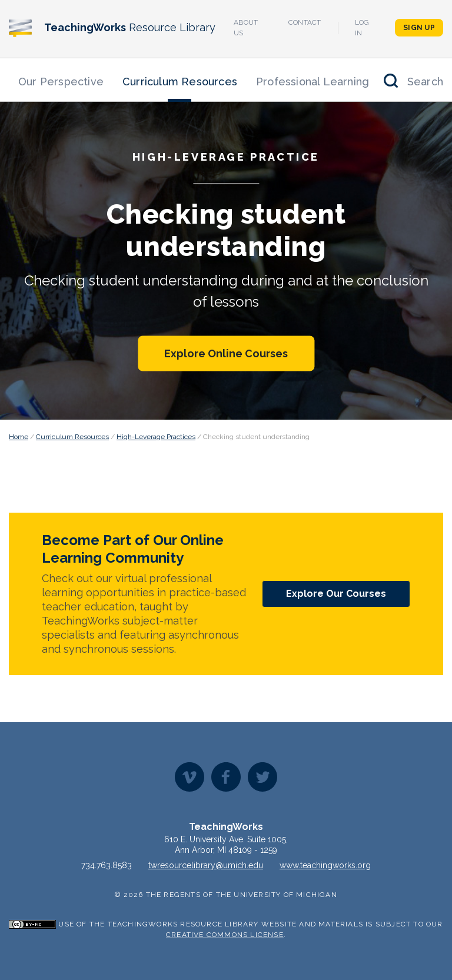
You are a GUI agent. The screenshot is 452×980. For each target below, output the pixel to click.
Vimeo (190, 777)
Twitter (262, 777)
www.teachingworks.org (325, 865)
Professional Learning (313, 82)
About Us (246, 28)
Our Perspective (61, 82)
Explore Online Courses (226, 353)
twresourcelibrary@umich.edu (206, 865)
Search (425, 82)
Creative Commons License (225, 935)
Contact (305, 22)
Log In (362, 28)
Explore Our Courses (336, 594)
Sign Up (419, 28)
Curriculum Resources (180, 82)
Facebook (226, 777)
